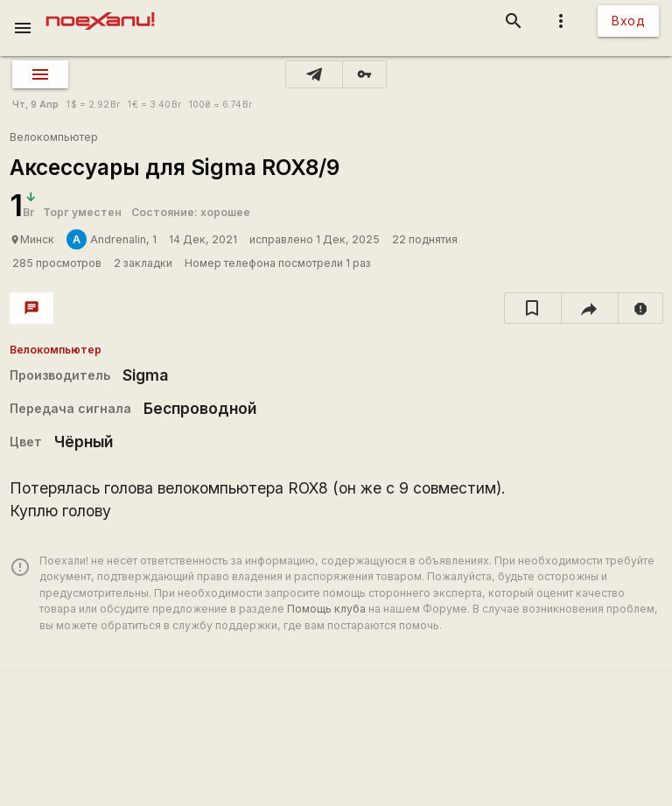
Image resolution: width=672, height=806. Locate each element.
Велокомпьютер (54, 137)
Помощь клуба (326, 609)
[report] (641, 308)
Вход (628, 21)
